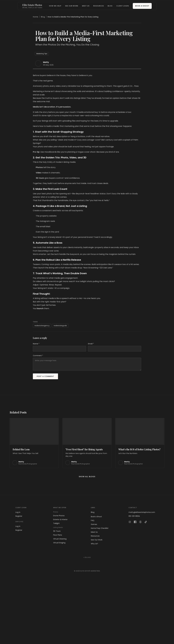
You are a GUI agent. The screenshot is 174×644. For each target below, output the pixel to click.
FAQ (93, 581)
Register (19, 577)
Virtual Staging (59, 603)
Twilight (56, 584)
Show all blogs (87, 537)
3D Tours (57, 592)
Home (35, 17)
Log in (18, 573)
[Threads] (140, 582)
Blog (110, 6)
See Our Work (72, 6)
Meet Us (86, 6)
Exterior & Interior (60, 580)
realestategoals (60, 386)
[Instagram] (130, 582)
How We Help (55, 6)
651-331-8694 (134, 577)
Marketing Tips (42, 114)
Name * (36, 404)
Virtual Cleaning (60, 599)
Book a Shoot (142, 6)
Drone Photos (59, 576)
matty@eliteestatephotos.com (142, 573)
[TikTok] (146, 582)
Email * (91, 404)
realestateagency (42, 386)
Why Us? (94, 604)
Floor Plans (58, 595)
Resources (98, 6)
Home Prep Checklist (100, 589)
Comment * (38, 416)
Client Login (123, 6)
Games (94, 585)
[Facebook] (135, 582)
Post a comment (45, 437)
